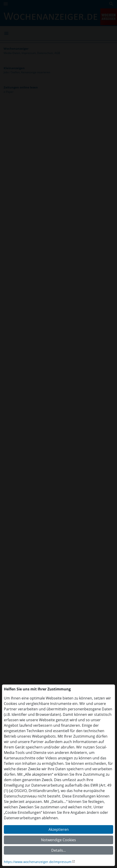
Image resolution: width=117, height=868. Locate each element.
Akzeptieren (59, 829)
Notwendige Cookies (58, 840)
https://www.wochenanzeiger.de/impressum (38, 862)
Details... (58, 850)
